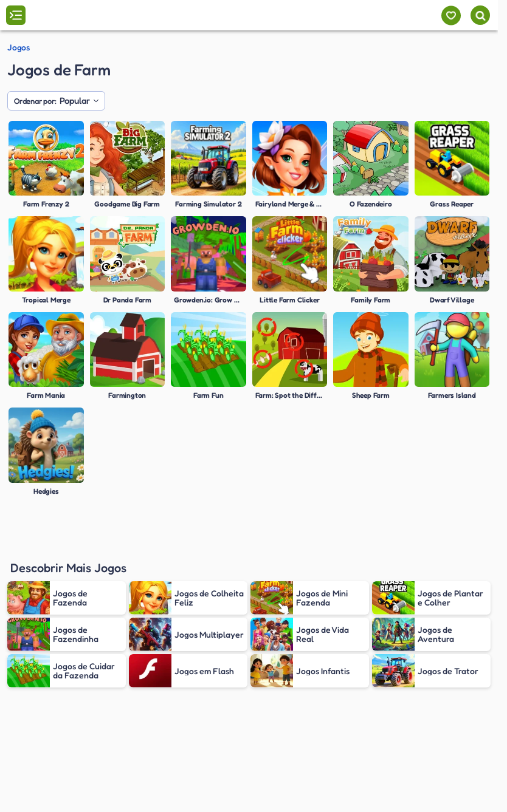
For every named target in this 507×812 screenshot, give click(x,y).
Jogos (19, 47)
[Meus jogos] (451, 15)
